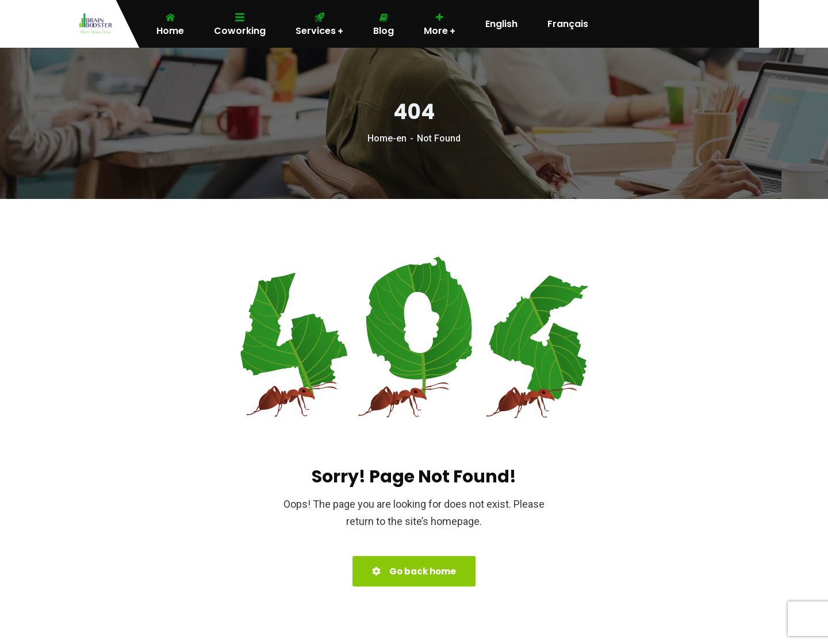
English (501, 24)
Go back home (414, 571)
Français (568, 24)
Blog (384, 24)
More (440, 24)
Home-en (387, 138)
